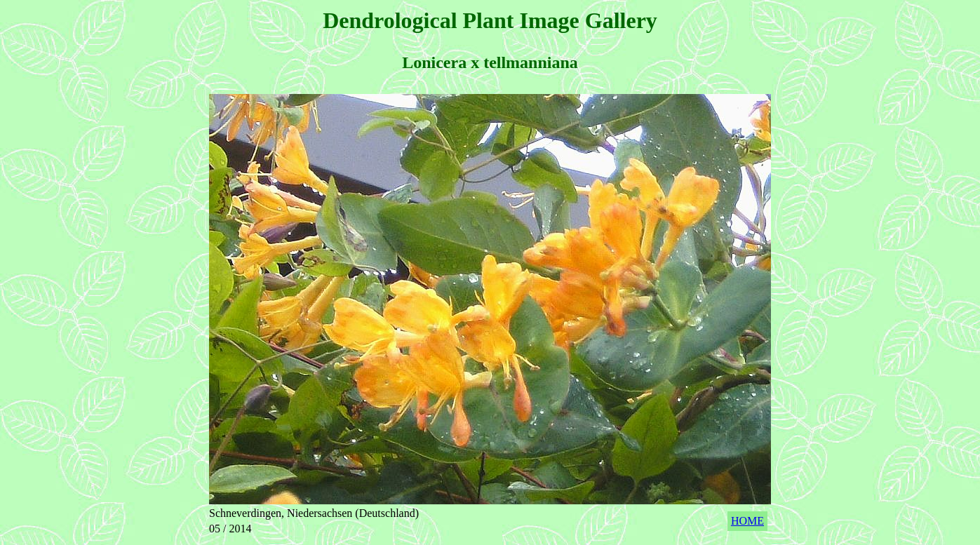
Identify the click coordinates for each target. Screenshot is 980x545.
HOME (747, 521)
